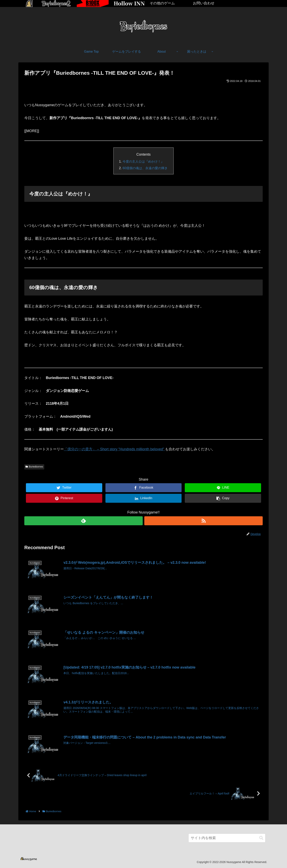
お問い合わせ (204, 3)
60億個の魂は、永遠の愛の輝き (145, 168)
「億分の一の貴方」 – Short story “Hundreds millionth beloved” (114, 449)
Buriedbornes (34, 467)
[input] (227, 838)
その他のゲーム (162, 3)
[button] (261, 838)
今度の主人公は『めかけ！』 (143, 161)
